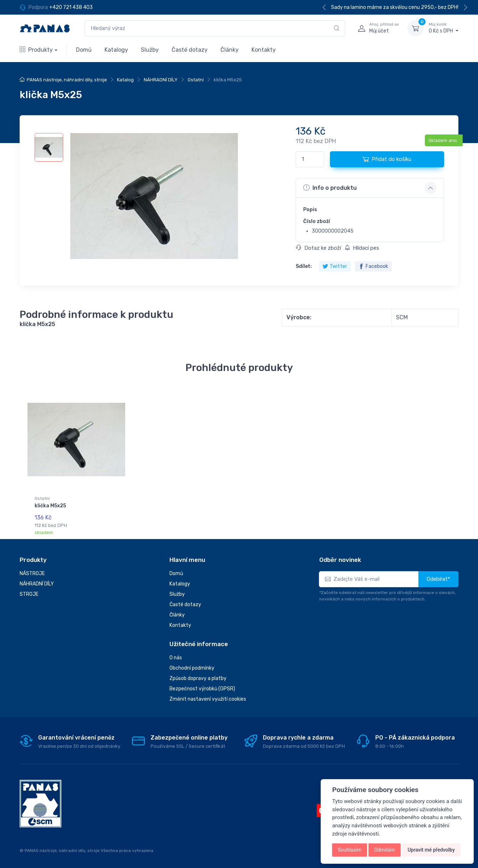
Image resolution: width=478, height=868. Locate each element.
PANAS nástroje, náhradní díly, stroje (67, 80)
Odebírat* (438, 579)
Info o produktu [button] (330, 188)
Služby (150, 50)
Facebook (373, 266)
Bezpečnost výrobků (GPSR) (202, 689)
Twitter (335, 266)
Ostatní (196, 80)
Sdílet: (304, 266)
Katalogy (116, 50)
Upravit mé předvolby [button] (431, 850)
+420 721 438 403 (71, 7)
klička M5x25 (50, 506)
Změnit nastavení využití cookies (208, 699)
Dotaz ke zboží (319, 248)
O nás (176, 658)
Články (230, 50)
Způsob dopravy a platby (198, 678)
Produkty (36, 50)
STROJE (29, 594)
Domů (84, 50)
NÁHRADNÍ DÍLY (161, 80)
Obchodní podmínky (192, 668)
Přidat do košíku (387, 159)
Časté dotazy (190, 50)
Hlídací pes (362, 248)
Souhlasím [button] (350, 850)
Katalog (125, 80)
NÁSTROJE (32, 573)
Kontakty (264, 50)
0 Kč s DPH (444, 28)
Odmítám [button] (385, 850)
